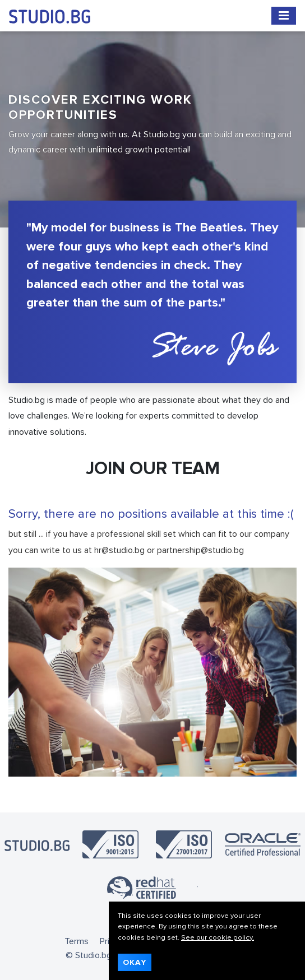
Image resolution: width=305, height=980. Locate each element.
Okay (135, 962)
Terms (77, 941)
